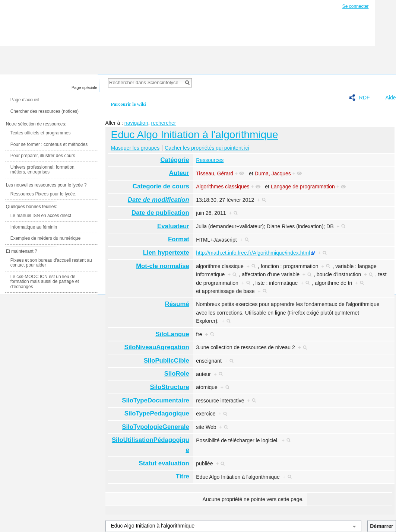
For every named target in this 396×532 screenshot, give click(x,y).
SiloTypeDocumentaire (156, 400)
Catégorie (175, 160)
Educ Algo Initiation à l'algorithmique (195, 135)
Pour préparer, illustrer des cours (43, 156)
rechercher (163, 123)
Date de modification (159, 200)
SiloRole (177, 374)
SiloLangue (172, 334)
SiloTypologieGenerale (156, 427)
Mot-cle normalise (163, 266)
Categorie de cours (161, 186)
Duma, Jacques (273, 173)
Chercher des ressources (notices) (45, 111)
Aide (390, 98)
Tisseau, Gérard (215, 173)
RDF (365, 98)
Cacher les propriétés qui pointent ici (207, 148)
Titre (183, 476)
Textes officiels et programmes (41, 133)
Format (179, 239)
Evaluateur (173, 226)
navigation (136, 123)
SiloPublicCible (167, 361)
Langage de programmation (303, 187)
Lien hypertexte (166, 253)
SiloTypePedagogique (157, 413)
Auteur (179, 173)
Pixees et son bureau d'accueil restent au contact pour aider (51, 263)
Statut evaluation (164, 463)
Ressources (210, 160)
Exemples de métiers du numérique (46, 238)
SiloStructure (169, 387)
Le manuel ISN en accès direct (41, 216)
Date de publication (160, 213)
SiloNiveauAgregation (156, 347)
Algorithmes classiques (223, 187)
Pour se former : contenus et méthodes (49, 144)
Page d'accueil (25, 100)
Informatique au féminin (34, 227)
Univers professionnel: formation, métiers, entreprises (43, 170)
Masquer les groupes (135, 148)
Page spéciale (84, 87)
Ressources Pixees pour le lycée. (43, 194)
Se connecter (356, 6)
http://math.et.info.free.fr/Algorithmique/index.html (253, 253)
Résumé (177, 304)
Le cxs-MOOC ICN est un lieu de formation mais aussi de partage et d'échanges (45, 282)
